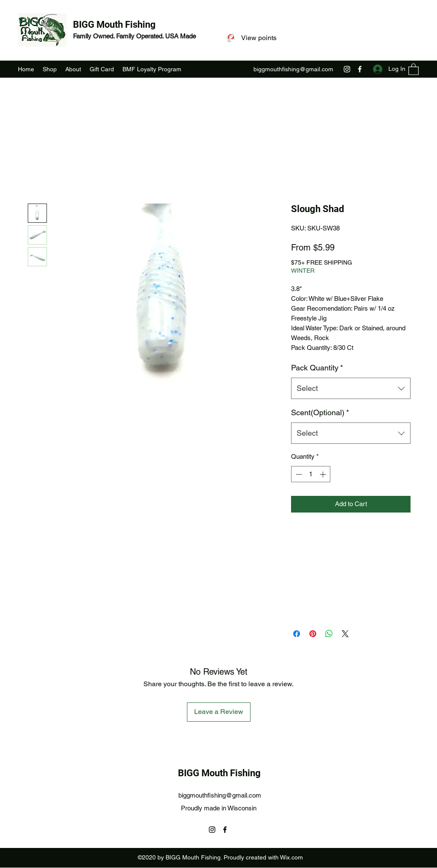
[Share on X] (345, 634)
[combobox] (351, 388)
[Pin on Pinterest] (313, 634)
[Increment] (324, 474)
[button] (414, 69)
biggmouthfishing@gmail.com (293, 69)
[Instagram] (347, 69)
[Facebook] (360, 69)
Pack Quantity (317, 368)
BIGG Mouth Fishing (114, 25)
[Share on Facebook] (297, 634)
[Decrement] (298, 474)
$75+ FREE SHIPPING (322, 262)
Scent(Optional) (320, 412)
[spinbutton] (311, 474)
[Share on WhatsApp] (329, 634)
